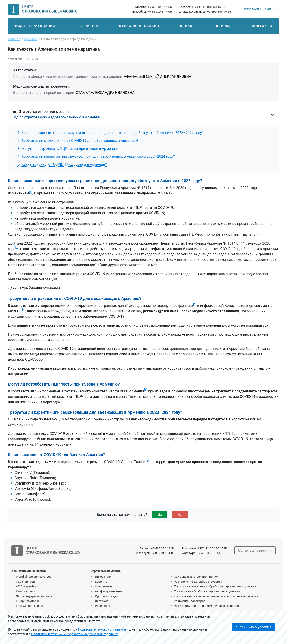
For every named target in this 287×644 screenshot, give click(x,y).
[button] (37, 26)
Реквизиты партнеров (190, 601)
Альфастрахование (109, 591)
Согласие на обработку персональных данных (207, 591)
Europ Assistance (28, 601)
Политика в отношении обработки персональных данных (215, 586)
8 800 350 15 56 (214, 7)
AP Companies (26, 586)
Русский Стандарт (108, 596)
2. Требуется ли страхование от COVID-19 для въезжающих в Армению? (78, 141)
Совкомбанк (104, 586)
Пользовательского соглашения (102, 629)
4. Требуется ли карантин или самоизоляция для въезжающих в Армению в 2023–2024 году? (96, 156)
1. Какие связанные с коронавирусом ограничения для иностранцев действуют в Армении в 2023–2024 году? (111, 133)
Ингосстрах (103, 577)
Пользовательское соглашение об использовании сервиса (216, 596)
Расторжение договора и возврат (198, 582)
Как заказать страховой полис (196, 577)
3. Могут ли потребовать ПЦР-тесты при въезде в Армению (68, 149)
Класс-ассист (25, 591)
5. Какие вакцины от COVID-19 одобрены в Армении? (62, 164)
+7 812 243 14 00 (160, 11)
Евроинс (101, 582)
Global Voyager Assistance (34, 596)
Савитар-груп (25, 582)
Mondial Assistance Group (34, 577)
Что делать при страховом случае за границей (207, 606)
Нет (180, 515)
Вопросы (222, 26)
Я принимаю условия (253, 627)
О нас (186, 26)
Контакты (262, 26)
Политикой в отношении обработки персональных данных (74, 634)
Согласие (101, 601)
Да (160, 515)
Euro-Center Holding (29, 606)
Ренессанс (102, 606)
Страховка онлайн (139, 26)
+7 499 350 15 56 (160, 7)
